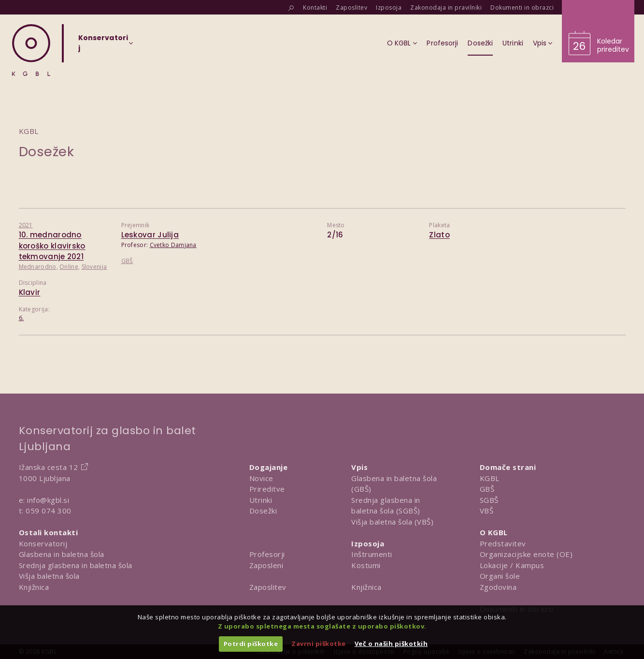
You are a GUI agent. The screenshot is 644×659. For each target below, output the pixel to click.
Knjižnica (34, 587)
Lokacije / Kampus (512, 565)
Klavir (30, 292)
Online (69, 267)
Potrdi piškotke (251, 644)
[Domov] (31, 50)
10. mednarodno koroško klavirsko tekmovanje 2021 (52, 246)
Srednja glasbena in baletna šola (76, 565)
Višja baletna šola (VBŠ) (392, 522)
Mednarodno (38, 267)
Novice (261, 478)
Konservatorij (43, 543)
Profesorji (267, 554)
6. (21, 318)
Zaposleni (266, 565)
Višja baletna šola (49, 576)
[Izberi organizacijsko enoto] (103, 46)
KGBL (490, 478)
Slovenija (94, 267)
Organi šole (500, 576)
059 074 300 (49, 511)
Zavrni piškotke (319, 644)
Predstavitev (503, 543)
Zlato (439, 235)
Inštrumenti (372, 554)
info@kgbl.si (48, 500)
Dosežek (47, 152)
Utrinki (261, 500)
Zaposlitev (268, 587)
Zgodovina (498, 587)
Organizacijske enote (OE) (526, 554)
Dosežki (263, 511)
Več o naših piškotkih (391, 644)
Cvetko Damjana (173, 245)
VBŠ (487, 511)
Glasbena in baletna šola (62, 554)
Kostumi (366, 565)
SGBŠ (489, 500)
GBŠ (127, 261)
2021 (26, 225)
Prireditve (267, 489)
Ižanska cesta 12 (49, 467)
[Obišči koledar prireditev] (598, 31)
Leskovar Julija (150, 235)
